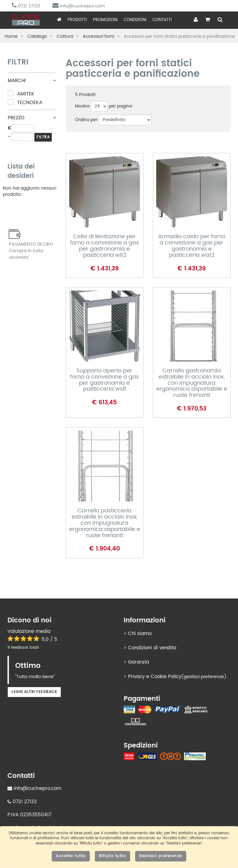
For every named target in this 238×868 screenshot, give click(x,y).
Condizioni (135, 20)
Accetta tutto (71, 856)
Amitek (21, 94)
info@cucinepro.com (79, 6)
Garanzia (139, 662)
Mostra (82, 106)
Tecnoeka (25, 103)
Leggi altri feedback (34, 692)
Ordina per (86, 120)
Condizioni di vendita (152, 648)
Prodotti (77, 20)
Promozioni (105, 20)
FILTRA (43, 137)
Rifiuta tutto (113, 856)
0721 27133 (26, 6)
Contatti (162, 20)
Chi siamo (140, 634)
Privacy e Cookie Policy (155, 677)
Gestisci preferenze (161, 856)
